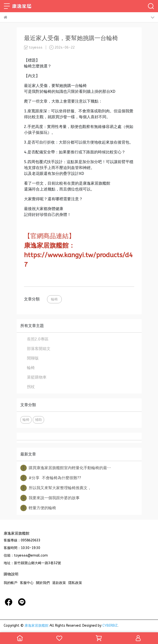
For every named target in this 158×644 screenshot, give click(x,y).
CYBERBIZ (110, 626)
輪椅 (54, 299)
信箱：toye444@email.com (26, 555)
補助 (38, 420)
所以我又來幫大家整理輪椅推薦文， (56, 488)
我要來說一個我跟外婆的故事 (50, 498)
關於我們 (43, 583)
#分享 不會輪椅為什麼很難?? (51, 478)
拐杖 (31, 387)
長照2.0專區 (38, 339)
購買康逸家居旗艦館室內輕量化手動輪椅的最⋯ (66, 468)
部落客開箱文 (39, 349)
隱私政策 (75, 583)
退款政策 (59, 583)
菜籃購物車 (37, 377)
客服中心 (27, 583)
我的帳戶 (11, 583)
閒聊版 (33, 358)
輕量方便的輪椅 (38, 508)
